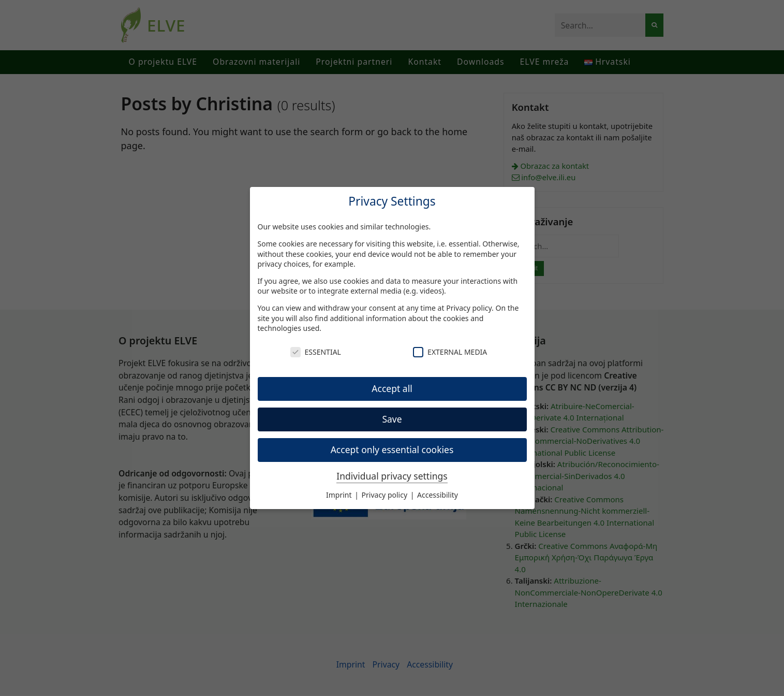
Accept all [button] (392, 388)
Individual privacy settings (392, 476)
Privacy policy (469, 308)
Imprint (340, 495)
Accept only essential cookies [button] (392, 450)
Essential (316, 352)
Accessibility (438, 495)
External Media (450, 352)
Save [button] (392, 419)
